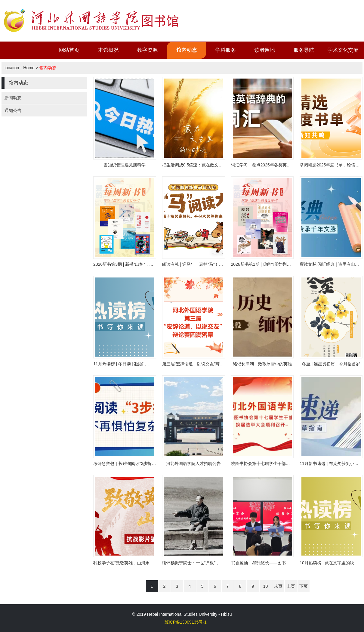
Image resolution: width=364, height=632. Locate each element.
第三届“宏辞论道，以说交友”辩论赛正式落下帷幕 (208, 364)
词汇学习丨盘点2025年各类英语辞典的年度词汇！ (278, 165)
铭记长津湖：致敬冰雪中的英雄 (262, 364)
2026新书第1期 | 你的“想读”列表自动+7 (268, 264)
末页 (278, 586)
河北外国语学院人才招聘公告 (193, 463)
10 (266, 586)
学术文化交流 (343, 50)
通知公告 (13, 110)
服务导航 (304, 50)
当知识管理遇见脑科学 (125, 165)
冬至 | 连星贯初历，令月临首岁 (331, 364)
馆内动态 (187, 50)
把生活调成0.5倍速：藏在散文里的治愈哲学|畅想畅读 (212, 165)
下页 (304, 586)
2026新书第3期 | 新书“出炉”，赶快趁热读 (132, 264)
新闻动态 (13, 98)
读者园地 (265, 50)
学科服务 (226, 50)
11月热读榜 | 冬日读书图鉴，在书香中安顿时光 (137, 364)
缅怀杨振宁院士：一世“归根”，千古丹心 (199, 563)
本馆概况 (108, 50)
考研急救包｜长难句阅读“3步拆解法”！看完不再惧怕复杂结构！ (153, 463)
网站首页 (69, 50)
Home (29, 68)
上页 (291, 586)
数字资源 (147, 50)
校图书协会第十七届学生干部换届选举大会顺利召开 (279, 463)
